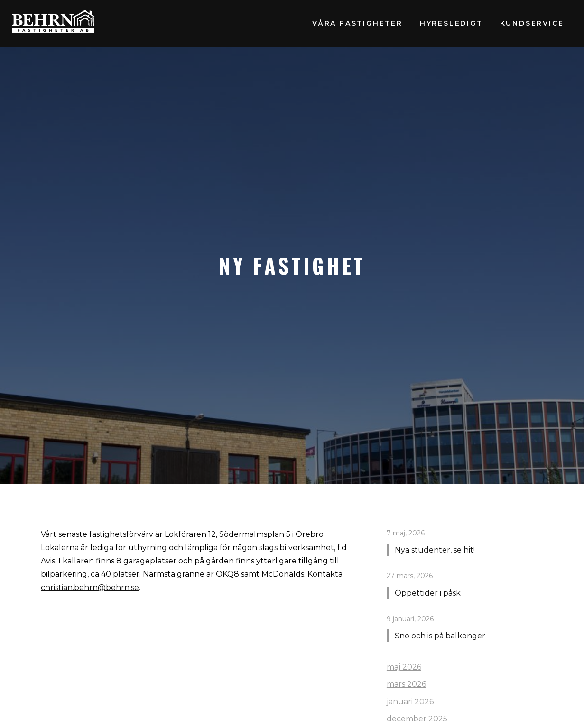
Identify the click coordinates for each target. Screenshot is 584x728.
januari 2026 (410, 702)
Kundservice (532, 23)
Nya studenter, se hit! (435, 550)
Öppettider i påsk (428, 593)
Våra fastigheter (357, 23)
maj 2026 (404, 667)
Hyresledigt (451, 23)
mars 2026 (406, 684)
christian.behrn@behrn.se (90, 587)
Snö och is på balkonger (440, 636)
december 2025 (417, 719)
